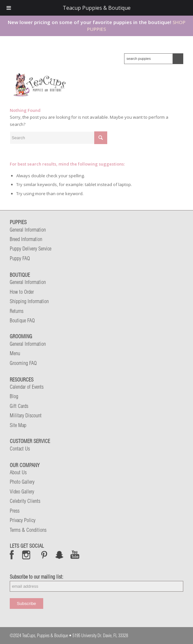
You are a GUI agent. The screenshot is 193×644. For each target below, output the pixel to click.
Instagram (26, 555)
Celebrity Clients (25, 501)
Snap (60, 555)
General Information (28, 230)
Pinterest (44, 555)
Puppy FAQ (20, 258)
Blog (14, 396)
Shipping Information (29, 301)
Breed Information (26, 239)
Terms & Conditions (28, 530)
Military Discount (26, 415)
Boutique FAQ (22, 320)
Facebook (12, 555)
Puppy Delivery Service (31, 248)
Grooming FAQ (23, 363)
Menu (15, 353)
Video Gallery (22, 491)
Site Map (18, 425)
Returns (17, 311)
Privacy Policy (23, 520)
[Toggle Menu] (9, 8)
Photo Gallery (22, 482)
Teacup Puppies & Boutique (97, 8)
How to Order (22, 292)
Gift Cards (19, 406)
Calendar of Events (27, 387)
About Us (18, 472)
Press (15, 511)
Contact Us (20, 449)
